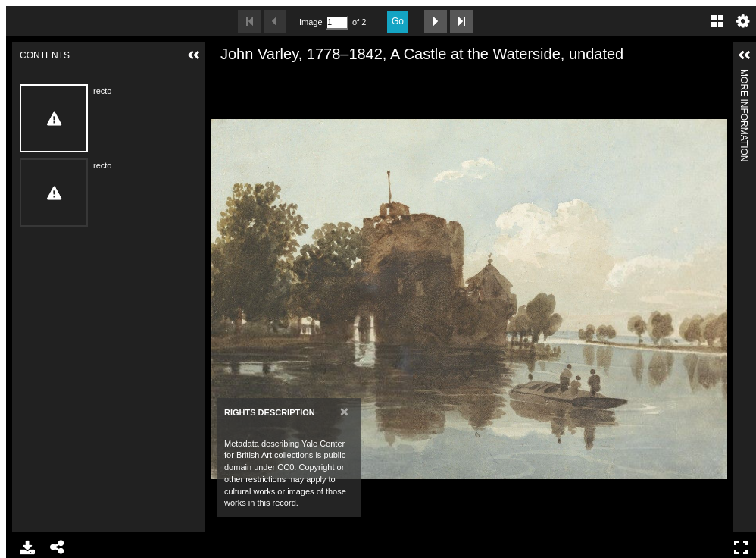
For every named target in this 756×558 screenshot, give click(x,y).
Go (398, 21)
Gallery (717, 21)
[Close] (344, 411)
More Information (744, 75)
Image (311, 22)
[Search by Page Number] (337, 22)
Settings (743, 21)
